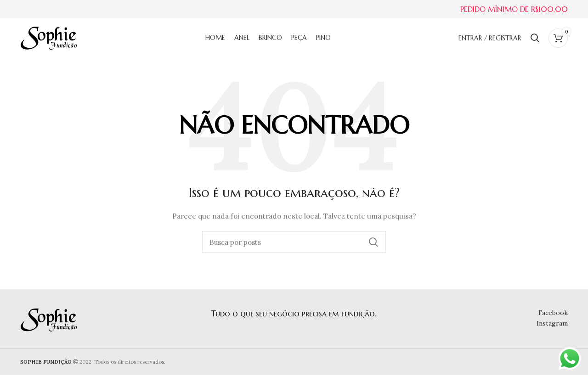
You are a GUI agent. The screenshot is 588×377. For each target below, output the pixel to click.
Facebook (553, 315)
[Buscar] (535, 39)
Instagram (552, 325)
